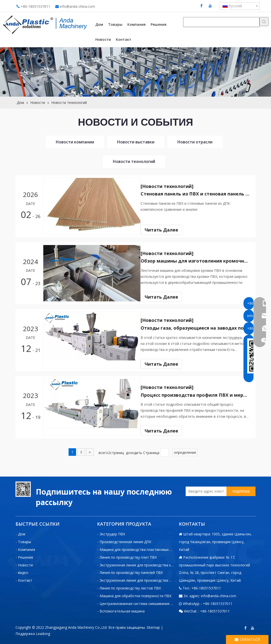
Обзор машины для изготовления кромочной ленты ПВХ (198, 260)
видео (23, 571)
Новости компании (75, 142)
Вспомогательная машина (122, 609)
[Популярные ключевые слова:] (264, 22)
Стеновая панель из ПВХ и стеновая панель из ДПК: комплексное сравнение (198, 194)
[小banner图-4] (135, 72)
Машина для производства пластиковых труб (139, 548)
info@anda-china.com (77, 6)
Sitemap (153, 626)
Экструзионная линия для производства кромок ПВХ (145, 563)
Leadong (43, 632)
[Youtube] (210, 6)
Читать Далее (166, 230)
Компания (27, 548)
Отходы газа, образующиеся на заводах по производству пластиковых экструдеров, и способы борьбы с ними (198, 327)
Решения (26, 555)
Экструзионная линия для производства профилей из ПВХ (149, 579)
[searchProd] (221, 22)
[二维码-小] (23, 487)
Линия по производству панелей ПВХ (131, 571)
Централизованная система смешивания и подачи (143, 602)
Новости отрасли (195, 142)
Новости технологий (134, 161)
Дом (22, 532)
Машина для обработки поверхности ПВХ (135, 594)
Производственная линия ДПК (125, 540)
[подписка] (241, 489)
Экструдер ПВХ (112, 532)
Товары (25, 540)
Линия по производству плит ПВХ (128, 555)
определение (185, 451)
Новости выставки (136, 142)
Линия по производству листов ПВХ (130, 586)
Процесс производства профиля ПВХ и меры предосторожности (198, 393)
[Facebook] (201, 6)
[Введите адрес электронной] (205, 489)
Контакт (25, 579)
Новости (25, 563)
